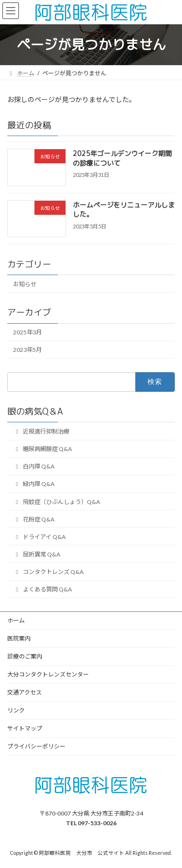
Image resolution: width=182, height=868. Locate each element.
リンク (16, 710)
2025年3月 (27, 332)
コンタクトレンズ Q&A (48, 572)
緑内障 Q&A (34, 484)
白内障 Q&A (34, 466)
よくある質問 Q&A (42, 589)
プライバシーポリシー (36, 746)
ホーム (16, 620)
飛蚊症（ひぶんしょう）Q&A (57, 501)
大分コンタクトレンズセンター (48, 674)
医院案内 (19, 638)
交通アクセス (25, 692)
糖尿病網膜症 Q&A (42, 449)
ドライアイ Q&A (39, 537)
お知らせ (25, 284)
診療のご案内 (25, 656)
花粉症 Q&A (34, 519)
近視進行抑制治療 (41, 431)
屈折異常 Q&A (37, 554)
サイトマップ (25, 728)
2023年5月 (27, 350)
